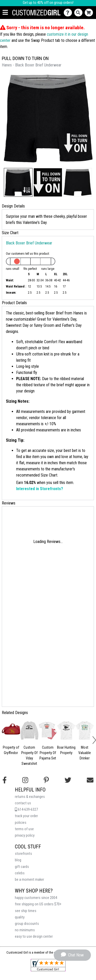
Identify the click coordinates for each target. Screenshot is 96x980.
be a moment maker (29, 880)
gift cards (22, 867)
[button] (18, 182)
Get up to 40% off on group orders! (48, 3)
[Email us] (90, 780)
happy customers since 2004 (36, 898)
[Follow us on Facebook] (5, 780)
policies (21, 823)
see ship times (26, 911)
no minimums (25, 930)
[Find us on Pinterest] (46, 780)
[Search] (79, 13)
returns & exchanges (30, 797)
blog (18, 860)
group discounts (27, 924)
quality (20, 917)
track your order (26, 816)
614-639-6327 (26, 810)
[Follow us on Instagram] (25, 780)
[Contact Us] (69, 13)
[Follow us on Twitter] (68, 780)
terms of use (24, 829)
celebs (20, 873)
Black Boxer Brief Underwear (29, 243)
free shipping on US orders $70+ (38, 904)
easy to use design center (34, 937)
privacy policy (25, 835)
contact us (23, 803)
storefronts (23, 854)
